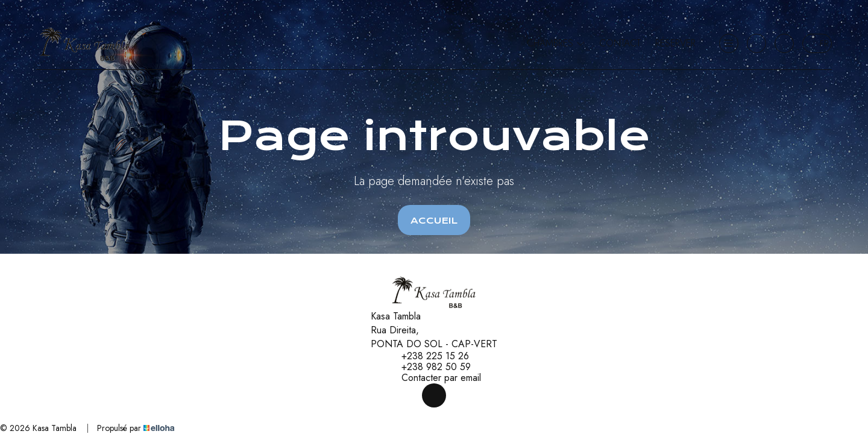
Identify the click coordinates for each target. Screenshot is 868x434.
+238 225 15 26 (428, 356)
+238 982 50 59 (429, 367)
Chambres (556, 43)
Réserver (675, 43)
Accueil (434, 221)
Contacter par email (434, 378)
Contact (620, 43)
